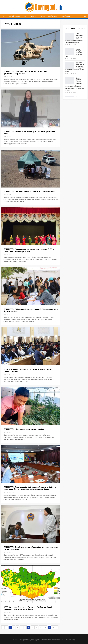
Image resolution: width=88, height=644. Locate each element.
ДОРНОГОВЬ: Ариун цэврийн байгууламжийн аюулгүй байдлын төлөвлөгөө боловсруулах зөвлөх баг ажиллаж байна (30, 488)
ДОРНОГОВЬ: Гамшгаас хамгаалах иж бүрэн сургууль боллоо (29, 191)
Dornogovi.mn (24, 640)
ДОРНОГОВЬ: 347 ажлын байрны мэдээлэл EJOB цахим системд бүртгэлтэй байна (31, 310)
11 (41, 627)
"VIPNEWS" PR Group (68, 640)
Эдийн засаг (53, 16)
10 (36, 627)
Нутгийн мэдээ (15, 16)
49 (53, 627)
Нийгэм (42, 16)
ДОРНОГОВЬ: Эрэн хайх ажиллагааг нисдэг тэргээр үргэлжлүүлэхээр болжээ (25, 72)
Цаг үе (26, 16)
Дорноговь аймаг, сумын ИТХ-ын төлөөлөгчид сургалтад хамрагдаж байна (28, 370)
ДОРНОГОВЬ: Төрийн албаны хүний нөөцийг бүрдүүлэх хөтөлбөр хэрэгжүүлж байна (31, 548)
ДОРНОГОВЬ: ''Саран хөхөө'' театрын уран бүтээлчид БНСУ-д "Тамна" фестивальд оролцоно (29, 250)
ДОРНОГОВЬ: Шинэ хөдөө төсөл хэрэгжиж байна (24, 429)
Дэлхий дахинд (66, 16)
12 (45, 627)
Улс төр (34, 16)
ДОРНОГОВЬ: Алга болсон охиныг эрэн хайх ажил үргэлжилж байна (29, 132)
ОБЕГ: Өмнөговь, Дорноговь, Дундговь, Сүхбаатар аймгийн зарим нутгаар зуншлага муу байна (28, 608)
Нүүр (4, 16)
